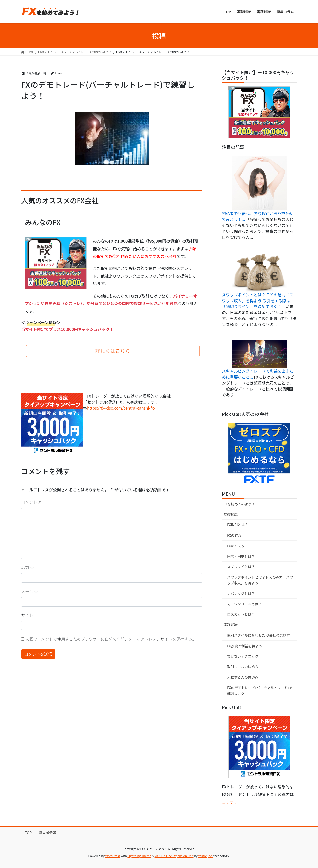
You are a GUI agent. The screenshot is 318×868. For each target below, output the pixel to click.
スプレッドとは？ (241, 567)
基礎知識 (231, 514)
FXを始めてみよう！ (239, 504)
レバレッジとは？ (241, 593)
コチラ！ (230, 802)
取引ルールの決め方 (243, 667)
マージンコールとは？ (244, 604)
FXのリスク (236, 546)
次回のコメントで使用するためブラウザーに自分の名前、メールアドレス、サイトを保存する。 (111, 639)
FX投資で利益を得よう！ (246, 646)
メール (30, 591)
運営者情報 (47, 833)
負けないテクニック (243, 656)
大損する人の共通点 (243, 677)
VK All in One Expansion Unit (174, 856)
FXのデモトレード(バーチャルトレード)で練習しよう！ (260, 690)
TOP (28, 833)
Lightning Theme (139, 856)
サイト (27, 615)
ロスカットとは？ (241, 614)
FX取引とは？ (238, 525)
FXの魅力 (234, 535)
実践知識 (231, 625)
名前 (28, 567)
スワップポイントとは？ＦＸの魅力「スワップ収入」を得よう (260, 580)
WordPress (113, 856)
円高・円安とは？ (241, 556)
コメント (32, 502)
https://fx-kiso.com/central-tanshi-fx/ (121, 408)
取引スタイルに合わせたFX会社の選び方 (258, 635)
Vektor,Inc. (205, 856)
